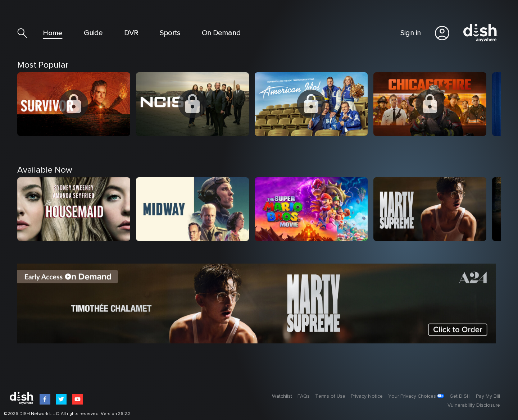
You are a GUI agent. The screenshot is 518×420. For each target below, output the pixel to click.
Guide (93, 33)
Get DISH (460, 396)
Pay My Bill (488, 396)
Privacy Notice (367, 396)
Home (53, 33)
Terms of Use (330, 396)
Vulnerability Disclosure (474, 405)
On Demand (221, 33)
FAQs (304, 396)
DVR (131, 33)
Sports (170, 33)
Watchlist (282, 396)
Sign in (411, 33)
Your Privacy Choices (412, 396)
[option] (77, 126)
